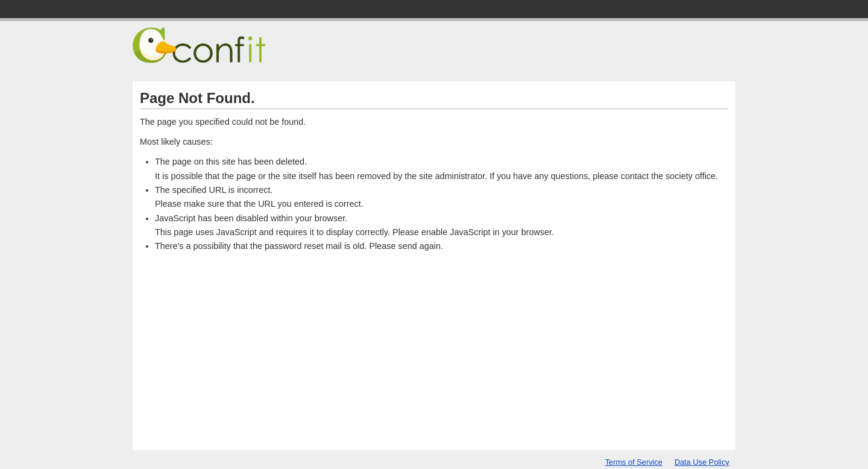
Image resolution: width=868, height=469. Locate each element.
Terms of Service (634, 462)
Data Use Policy (702, 462)
